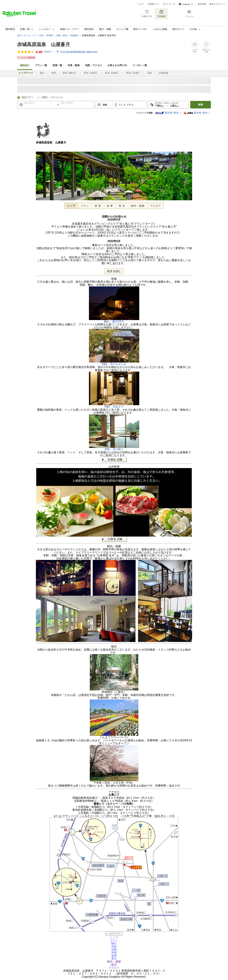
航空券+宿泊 (167, 113)
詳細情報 (163, 73)
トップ (71, 206)
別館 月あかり (114, 407)
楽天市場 (202, 4)
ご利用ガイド (153, 4)
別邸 (114, 947)
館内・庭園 (138, 206)
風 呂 (122, 206)
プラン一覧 (41, 65)
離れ (114, 943)
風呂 (42, 73)
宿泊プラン (28, 97)
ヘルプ (140, 4)
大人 (121, 105)
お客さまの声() (117, 65)
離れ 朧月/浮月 (114, 321)
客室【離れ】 (70, 73)
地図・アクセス (94, 65)
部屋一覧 (57, 65)
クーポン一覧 (140, 65)
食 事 (110, 206)
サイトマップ (169, 4)
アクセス (156, 206)
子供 (129, 105)
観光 (114, 965)
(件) (49, 52)
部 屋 (98, 206)
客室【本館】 (133, 73)
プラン (85, 206)
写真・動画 (74, 65)
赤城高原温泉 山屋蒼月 (44, 44)
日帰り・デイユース (52, 97)
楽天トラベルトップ (26, 35)
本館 (114, 953)
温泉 (150, 73)
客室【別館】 (112, 73)
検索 (201, 105)
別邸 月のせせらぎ (114, 364)
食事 (54, 73)
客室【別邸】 (91, 73)
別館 (114, 950)
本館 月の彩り (114, 449)
